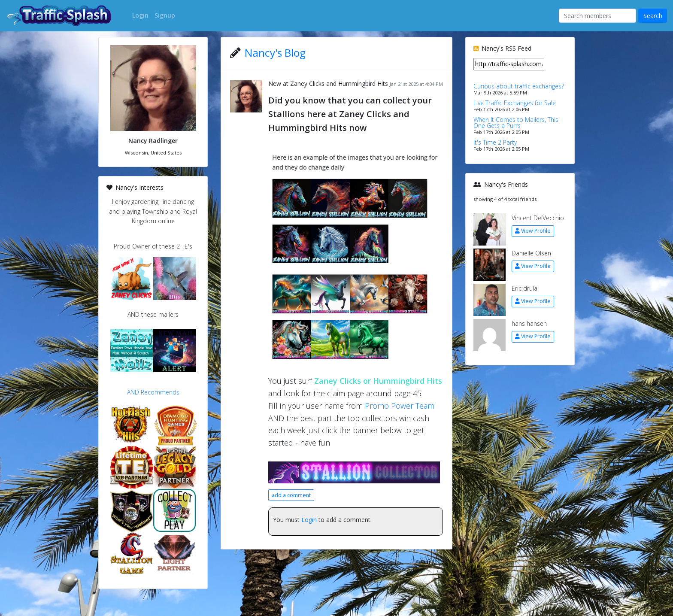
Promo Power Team (400, 406)
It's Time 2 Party (495, 142)
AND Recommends (153, 392)
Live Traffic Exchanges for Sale (515, 103)
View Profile (533, 231)
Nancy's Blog (275, 53)
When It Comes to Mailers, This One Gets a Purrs (516, 123)
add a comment (291, 495)
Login (309, 520)
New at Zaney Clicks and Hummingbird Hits (328, 83)
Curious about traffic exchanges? (519, 86)
